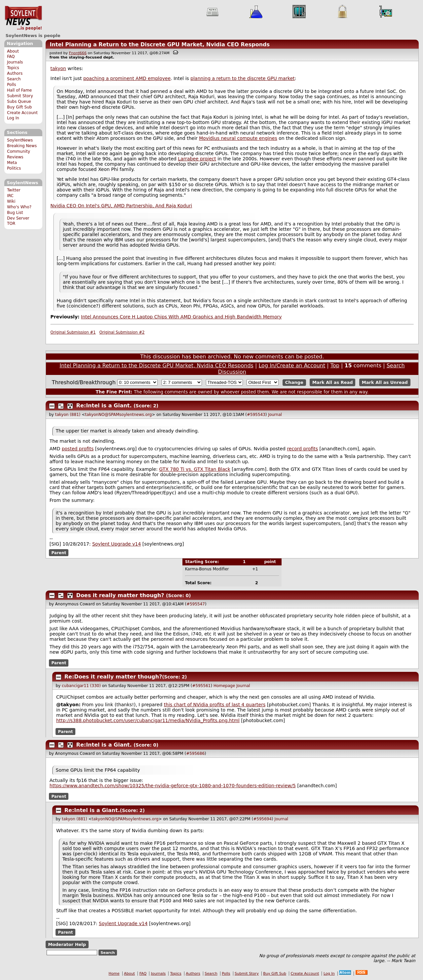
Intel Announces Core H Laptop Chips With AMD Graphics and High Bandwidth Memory (181, 317)
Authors (15, 73)
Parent (59, 552)
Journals (15, 62)
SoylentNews (23, 18)
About (13, 51)
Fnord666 (78, 53)
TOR (11, 224)
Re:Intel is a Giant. (104, 406)
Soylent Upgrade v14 (116, 544)
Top (335, 366)
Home (114, 974)
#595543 (256, 415)
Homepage (224, 686)
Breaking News (22, 146)
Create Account (22, 113)
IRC (10, 196)
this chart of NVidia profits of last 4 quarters (215, 705)
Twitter (14, 190)
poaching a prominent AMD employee (127, 78)
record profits (302, 449)
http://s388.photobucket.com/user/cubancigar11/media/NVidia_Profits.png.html (148, 720)
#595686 (195, 754)
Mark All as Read (333, 382)
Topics (13, 68)
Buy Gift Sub (19, 107)
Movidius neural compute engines (238, 138)
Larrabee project (197, 159)
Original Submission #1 (73, 332)
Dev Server (18, 218)
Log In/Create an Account (292, 366)
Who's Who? (19, 207)
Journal (275, 415)
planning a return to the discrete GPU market (242, 78)
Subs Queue (19, 102)
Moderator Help (67, 944)
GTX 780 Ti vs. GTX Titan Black (195, 469)
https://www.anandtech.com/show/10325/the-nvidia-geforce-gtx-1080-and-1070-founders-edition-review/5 (173, 786)
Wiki (11, 201)
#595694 (262, 819)
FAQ (11, 57)
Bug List (15, 213)
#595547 (196, 604)
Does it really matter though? (120, 595)
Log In (13, 118)
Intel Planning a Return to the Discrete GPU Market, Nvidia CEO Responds (160, 44)
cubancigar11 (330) (81, 686)
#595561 (202, 686)
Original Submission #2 (122, 332)
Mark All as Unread (385, 382)
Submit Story (20, 96)
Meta (12, 163)
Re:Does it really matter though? (113, 677)
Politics (14, 168)
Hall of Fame (19, 90)
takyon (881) (68, 415)
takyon (58, 68)
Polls (11, 85)
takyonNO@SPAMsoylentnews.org (118, 415)
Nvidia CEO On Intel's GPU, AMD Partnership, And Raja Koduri (121, 206)
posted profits (78, 449)
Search (14, 79)
